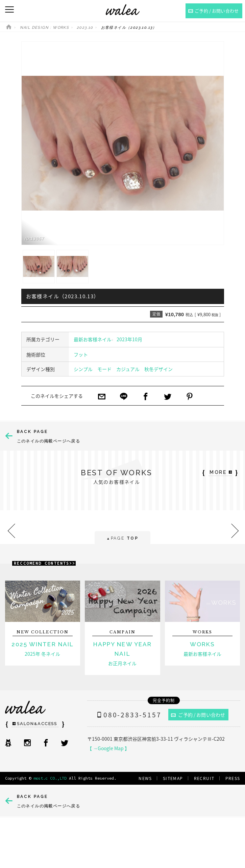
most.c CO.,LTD (50, 778)
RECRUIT (204, 778)
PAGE (122, 539)
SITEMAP (173, 778)
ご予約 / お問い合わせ (198, 715)
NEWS (145, 778)
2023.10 (85, 28)
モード (104, 369)
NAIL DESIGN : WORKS (45, 28)
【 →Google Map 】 (108, 748)
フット (81, 354)
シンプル (83, 369)
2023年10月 (129, 339)
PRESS (233, 778)
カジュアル (128, 369)
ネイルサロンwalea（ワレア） (123, 10)
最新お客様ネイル (93, 339)
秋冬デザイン (158, 369)
